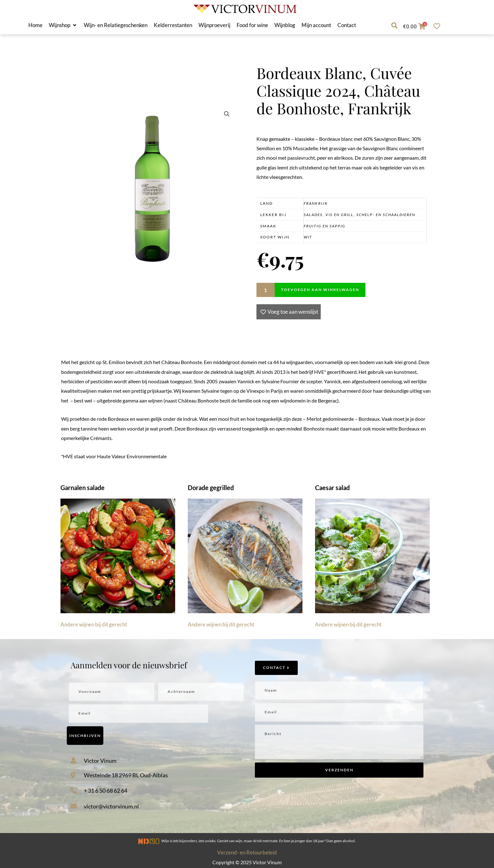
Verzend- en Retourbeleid (247, 852)
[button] (63, 25)
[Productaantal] (266, 290)
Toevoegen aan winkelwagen (320, 290)
